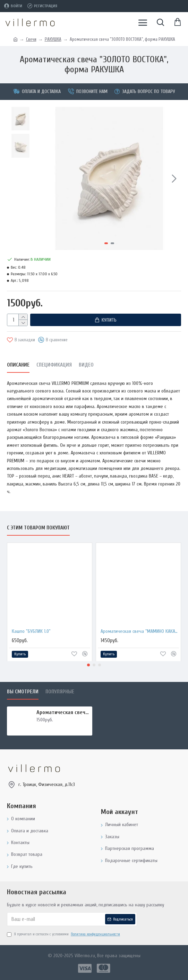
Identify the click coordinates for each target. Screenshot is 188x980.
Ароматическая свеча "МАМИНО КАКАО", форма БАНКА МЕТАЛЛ (140, 631)
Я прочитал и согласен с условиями (64, 934)
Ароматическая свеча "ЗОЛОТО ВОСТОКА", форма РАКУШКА (63, 712)
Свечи (31, 39)
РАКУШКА (53, 39)
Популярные (60, 692)
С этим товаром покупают (38, 528)
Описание (18, 365)
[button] (174, 178)
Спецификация (54, 365)
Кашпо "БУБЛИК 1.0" (31, 631)
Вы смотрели (23, 692)
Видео (86, 365)
